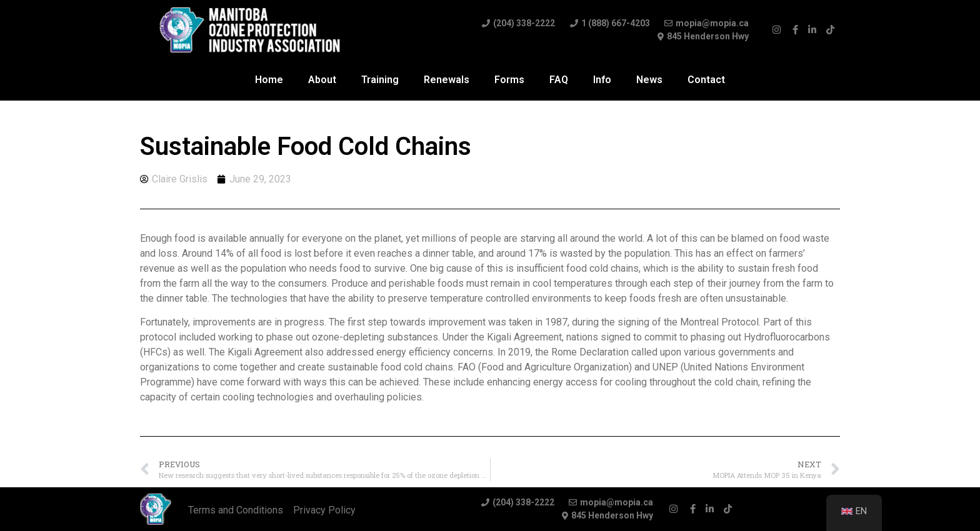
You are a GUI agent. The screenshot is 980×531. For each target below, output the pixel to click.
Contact (706, 80)
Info (602, 80)
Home (269, 80)
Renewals (447, 80)
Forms (509, 80)
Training (380, 80)
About (322, 80)
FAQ (559, 80)
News (649, 80)
